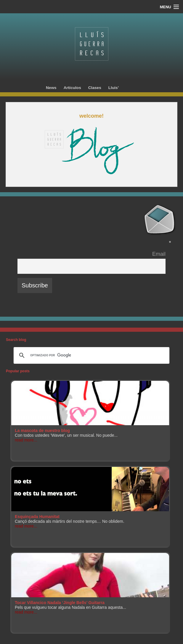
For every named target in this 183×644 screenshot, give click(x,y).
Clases (95, 88)
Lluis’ (114, 88)
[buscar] (91, 355)
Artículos (72, 88)
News (51, 88)
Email (159, 254)
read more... (26, 440)
